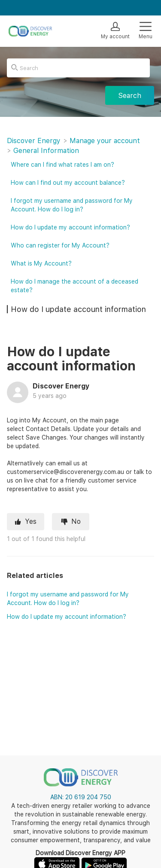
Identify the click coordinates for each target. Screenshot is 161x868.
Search (130, 96)
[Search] (78, 68)
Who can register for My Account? (60, 245)
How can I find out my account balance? (68, 183)
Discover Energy (34, 141)
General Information (46, 151)
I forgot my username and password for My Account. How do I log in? (72, 205)
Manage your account (105, 141)
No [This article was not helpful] (76, 521)
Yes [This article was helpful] (31, 521)
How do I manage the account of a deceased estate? (74, 286)
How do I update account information (78, 309)
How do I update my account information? (67, 617)
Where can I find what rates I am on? (62, 165)
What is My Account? (41, 263)
